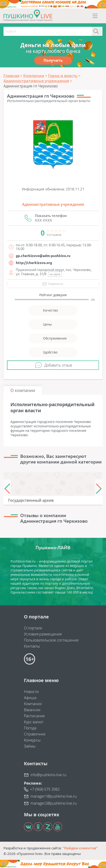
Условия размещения (43, 634)
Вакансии (32, 710)
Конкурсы (32, 740)
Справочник (35, 734)
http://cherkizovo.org (34, 263)
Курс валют (34, 722)
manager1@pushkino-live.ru (53, 796)
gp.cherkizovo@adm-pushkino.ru (43, 256)
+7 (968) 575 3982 (45, 789)
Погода (30, 728)
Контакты (32, 646)
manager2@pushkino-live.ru (53, 803)
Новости (31, 692)
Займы (30, 746)
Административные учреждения (53, 204)
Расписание (34, 716)
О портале (33, 628)
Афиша (30, 698)
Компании (33, 704)
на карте (55, 274)
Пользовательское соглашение (51, 640)
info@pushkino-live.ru (48, 775)
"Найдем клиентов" (80, 848)
